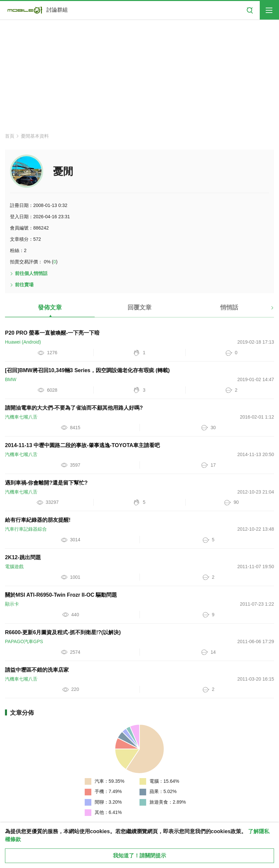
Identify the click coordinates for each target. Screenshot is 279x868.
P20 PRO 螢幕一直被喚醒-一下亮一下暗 (52, 333)
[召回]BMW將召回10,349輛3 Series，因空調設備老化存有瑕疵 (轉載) (87, 370)
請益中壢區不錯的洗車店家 (37, 670)
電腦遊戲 (14, 567)
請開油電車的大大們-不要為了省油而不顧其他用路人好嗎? (74, 408)
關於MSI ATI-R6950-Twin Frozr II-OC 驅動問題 (61, 595)
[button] (267, 310)
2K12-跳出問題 (23, 557)
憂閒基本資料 (35, 136)
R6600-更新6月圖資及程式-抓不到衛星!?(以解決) (63, 632)
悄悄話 (229, 307)
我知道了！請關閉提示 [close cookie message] (139, 856)
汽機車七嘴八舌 (21, 417)
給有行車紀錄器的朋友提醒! (38, 520)
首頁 (10, 136)
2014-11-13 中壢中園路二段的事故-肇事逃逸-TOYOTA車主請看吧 (82, 445)
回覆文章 (139, 307)
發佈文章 (50, 307)
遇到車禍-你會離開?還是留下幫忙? (46, 483)
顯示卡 (12, 604)
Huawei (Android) (23, 342)
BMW (11, 379)
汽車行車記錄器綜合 (26, 529)
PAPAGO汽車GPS (24, 641)
